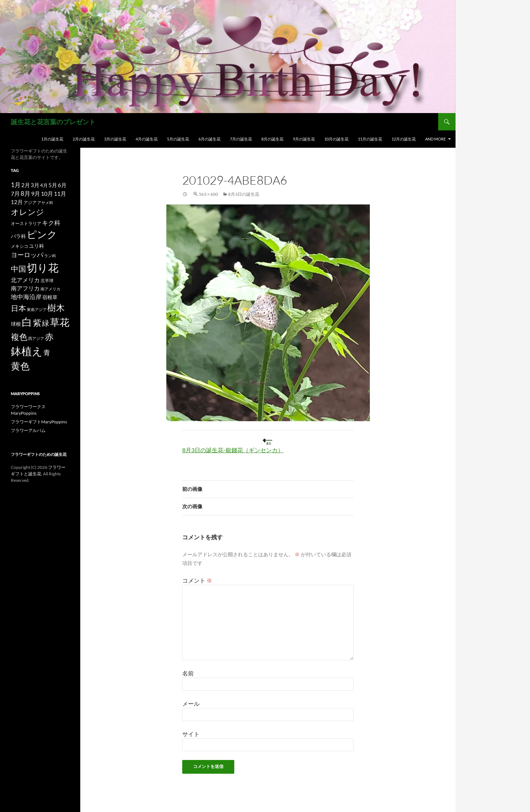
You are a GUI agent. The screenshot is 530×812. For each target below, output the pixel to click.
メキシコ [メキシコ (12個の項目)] (20, 246)
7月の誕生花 (241, 139)
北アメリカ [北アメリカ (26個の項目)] (25, 280)
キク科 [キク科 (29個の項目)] (51, 223)
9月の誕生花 (304, 139)
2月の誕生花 (84, 139)
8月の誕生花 (272, 139)
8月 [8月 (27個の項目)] (25, 194)
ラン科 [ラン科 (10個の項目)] (50, 256)
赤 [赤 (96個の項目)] (49, 336)
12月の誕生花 (404, 139)
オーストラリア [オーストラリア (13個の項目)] (26, 223)
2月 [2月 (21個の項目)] (26, 185)
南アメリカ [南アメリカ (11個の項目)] (50, 289)
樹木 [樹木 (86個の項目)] (56, 308)
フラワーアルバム (28, 430)
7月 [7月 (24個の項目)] (15, 193)
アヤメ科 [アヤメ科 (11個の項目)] (45, 202)
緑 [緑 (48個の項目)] (46, 323)
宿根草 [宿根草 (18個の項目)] (50, 297)
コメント (197, 580)
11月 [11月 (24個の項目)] (60, 193)
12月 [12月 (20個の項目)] (17, 202)
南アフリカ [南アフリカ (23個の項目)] (25, 288)
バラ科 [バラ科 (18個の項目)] (18, 236)
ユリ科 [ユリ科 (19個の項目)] (37, 246)
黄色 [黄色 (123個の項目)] (20, 366)
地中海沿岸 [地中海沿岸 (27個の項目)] (26, 297)
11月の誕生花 (370, 139)
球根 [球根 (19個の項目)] (16, 324)
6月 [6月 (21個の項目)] (62, 185)
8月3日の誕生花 (244, 194)
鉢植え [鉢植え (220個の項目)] (27, 351)
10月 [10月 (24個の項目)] (47, 193)
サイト (191, 734)
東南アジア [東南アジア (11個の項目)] (37, 309)
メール (191, 703)
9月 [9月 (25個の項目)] (36, 193)
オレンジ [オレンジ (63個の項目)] (27, 212)
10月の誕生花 (336, 139)
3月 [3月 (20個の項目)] (35, 185)
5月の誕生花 (178, 139)
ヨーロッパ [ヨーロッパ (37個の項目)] (27, 255)
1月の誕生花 (52, 139)
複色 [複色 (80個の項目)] (19, 337)
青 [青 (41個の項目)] (47, 352)
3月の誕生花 (115, 139)
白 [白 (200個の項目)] (27, 322)
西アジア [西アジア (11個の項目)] (36, 338)
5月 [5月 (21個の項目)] (53, 185)
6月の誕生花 (210, 139)
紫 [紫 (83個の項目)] (37, 323)
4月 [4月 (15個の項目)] (44, 185)
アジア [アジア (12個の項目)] (30, 202)
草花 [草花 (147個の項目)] (60, 322)
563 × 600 (208, 194)
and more (435, 139)
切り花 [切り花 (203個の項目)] (43, 267)
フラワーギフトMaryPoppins (39, 422)
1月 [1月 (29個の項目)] (16, 185)
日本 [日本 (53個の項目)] (18, 308)
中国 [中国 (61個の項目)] (18, 269)
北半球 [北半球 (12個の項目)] (47, 280)
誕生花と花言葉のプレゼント (53, 122)
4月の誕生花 (147, 139)
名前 (188, 673)
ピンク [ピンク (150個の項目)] (42, 234)
